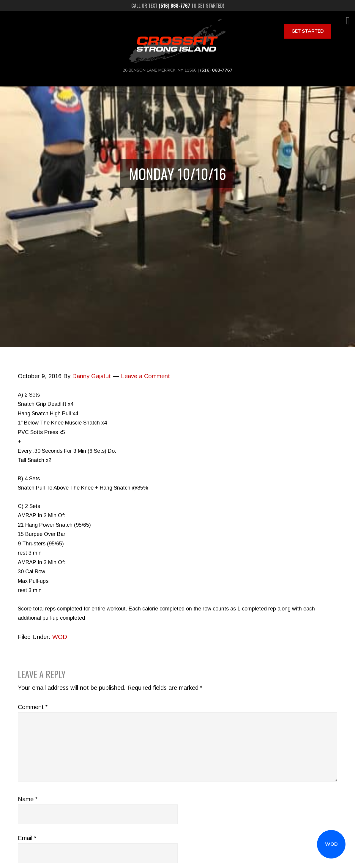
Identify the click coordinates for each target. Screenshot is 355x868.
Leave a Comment (145, 376)
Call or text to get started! (178, 6)
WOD (331, 844)
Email (27, 838)
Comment (33, 707)
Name (28, 799)
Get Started (308, 31)
